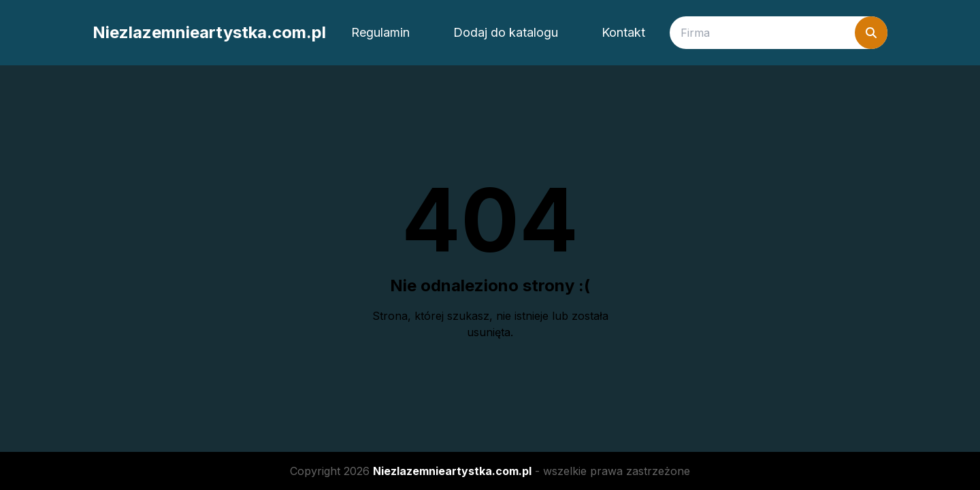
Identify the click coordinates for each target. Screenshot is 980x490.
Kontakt (623, 32)
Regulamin (380, 32)
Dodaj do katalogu (506, 32)
